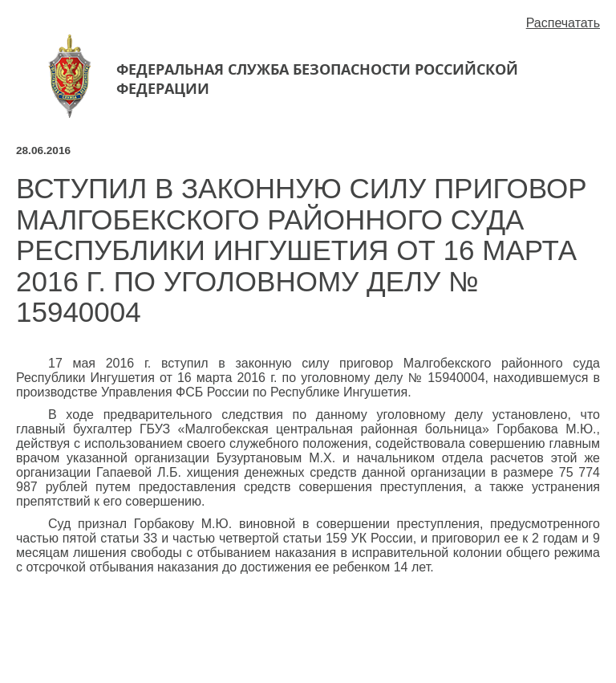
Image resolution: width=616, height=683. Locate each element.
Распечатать (563, 23)
